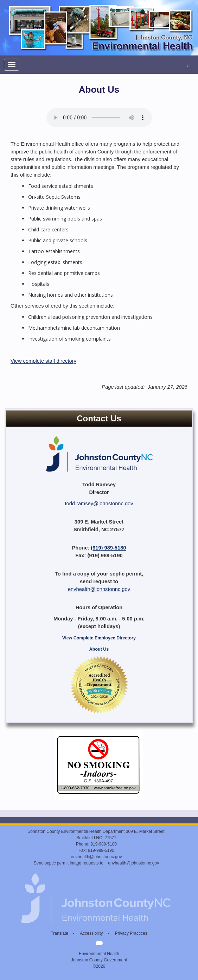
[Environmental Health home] (99, 3)
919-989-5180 (104, 844)
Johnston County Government (99, 960)
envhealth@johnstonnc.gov (99, 589)
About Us (99, 649)
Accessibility (91, 933)
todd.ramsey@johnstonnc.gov (99, 504)
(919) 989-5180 (108, 548)
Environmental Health (99, 954)
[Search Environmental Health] (188, 65)
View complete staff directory (43, 361)
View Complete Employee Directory (99, 638)
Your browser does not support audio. (99, 118)
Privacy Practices (131, 933)
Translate (59, 933)
